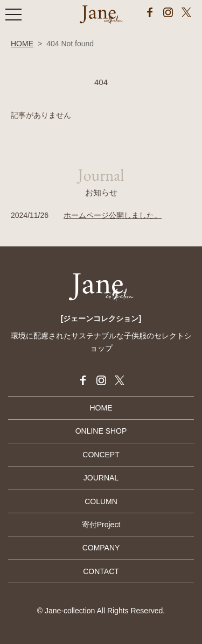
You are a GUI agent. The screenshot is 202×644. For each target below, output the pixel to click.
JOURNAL (101, 478)
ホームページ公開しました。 (113, 215)
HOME (22, 44)
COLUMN (101, 501)
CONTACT (101, 571)
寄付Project (101, 525)
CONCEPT (101, 455)
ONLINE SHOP (101, 431)
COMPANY (101, 548)
